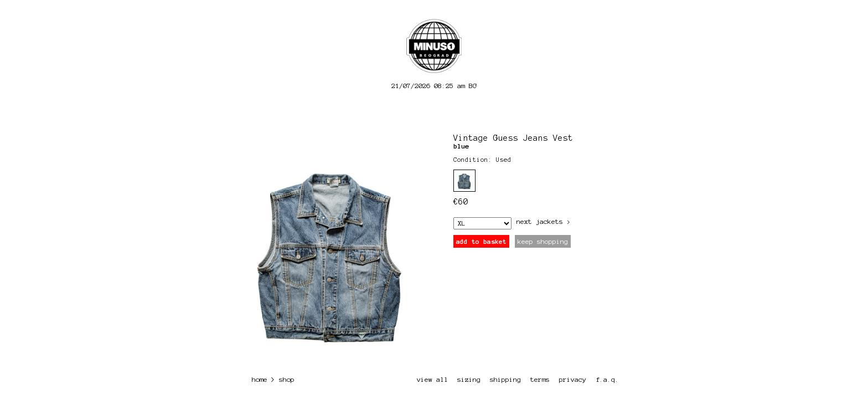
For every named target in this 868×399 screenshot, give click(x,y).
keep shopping (543, 241)
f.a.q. (607, 379)
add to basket (481, 241)
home (260, 379)
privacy (573, 379)
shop (287, 379)
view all (432, 379)
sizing (469, 379)
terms (540, 379)
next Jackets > (544, 221)
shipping (505, 379)
